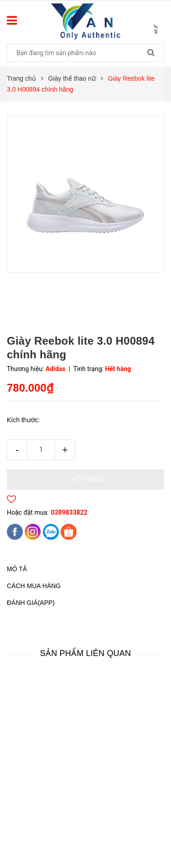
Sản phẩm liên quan (85, 653)
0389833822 (69, 512)
